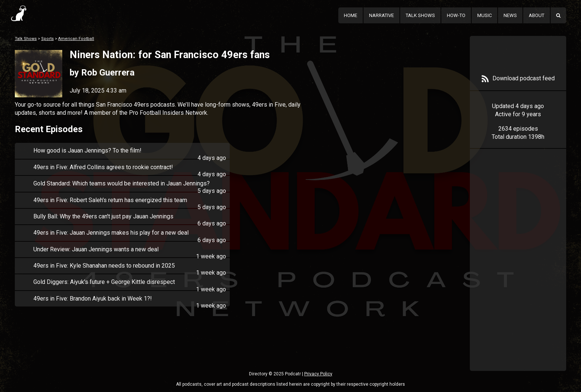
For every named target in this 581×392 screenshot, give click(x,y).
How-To (456, 15)
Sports (47, 39)
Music (484, 15)
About (537, 15)
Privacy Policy (318, 374)
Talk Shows (420, 15)
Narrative (381, 15)
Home (351, 15)
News (510, 15)
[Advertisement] (518, 271)
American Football (76, 39)
